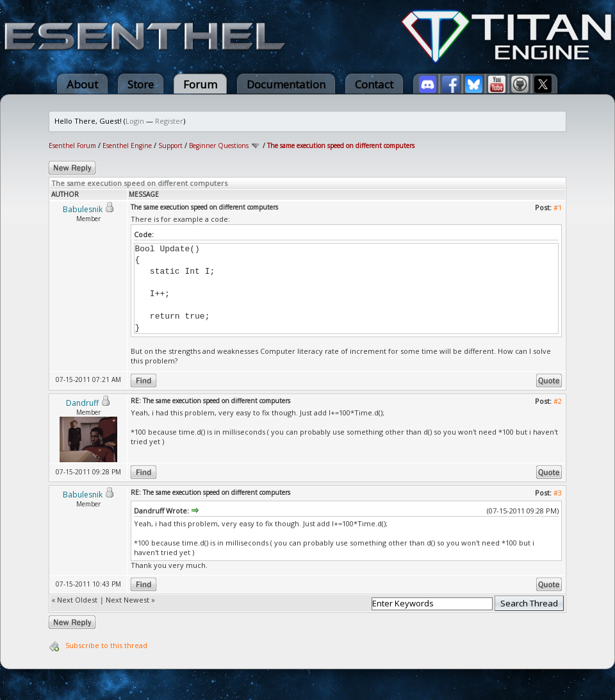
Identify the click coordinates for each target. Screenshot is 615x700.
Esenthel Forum (72, 146)
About (82, 84)
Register (169, 121)
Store (141, 84)
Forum (200, 84)
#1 (558, 207)
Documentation (286, 84)
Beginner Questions (219, 146)
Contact (374, 84)
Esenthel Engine (127, 146)
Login (135, 121)
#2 (558, 401)
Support (170, 146)
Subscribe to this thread (106, 645)
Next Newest (127, 600)
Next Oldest (77, 600)
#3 (558, 493)
